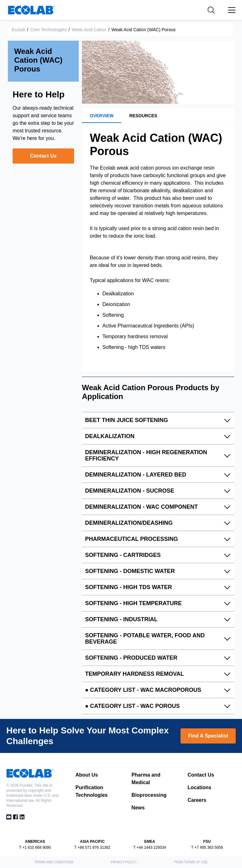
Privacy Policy (124, 862)
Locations (199, 787)
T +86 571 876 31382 (92, 848)
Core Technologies (49, 30)
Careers (197, 800)
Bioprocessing (149, 795)
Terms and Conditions (54, 862)
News (138, 808)
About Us (87, 775)
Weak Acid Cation (89, 30)
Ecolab (18, 30)
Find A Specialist (208, 736)
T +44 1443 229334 (150, 848)
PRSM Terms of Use (191, 862)
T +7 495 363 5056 (207, 848)
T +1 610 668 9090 (35, 848)
